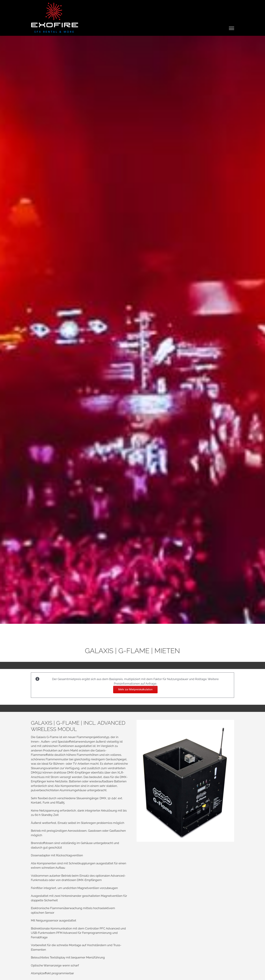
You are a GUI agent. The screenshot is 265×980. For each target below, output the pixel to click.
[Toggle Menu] (231, 28)
